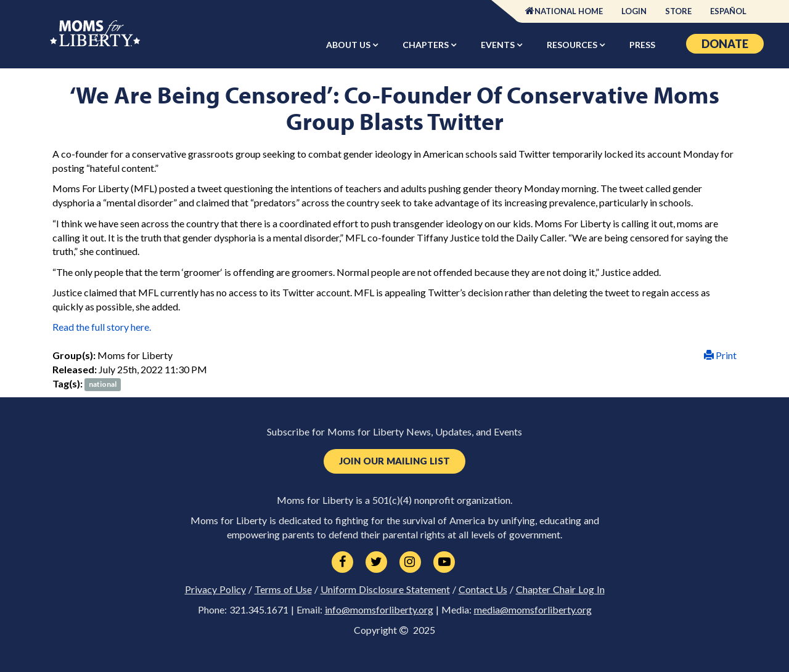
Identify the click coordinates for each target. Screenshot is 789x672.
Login (634, 11)
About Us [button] (349, 45)
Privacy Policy (215, 589)
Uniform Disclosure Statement (385, 589)
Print (720, 355)
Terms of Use (283, 589)
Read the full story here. (102, 327)
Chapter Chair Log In (560, 589)
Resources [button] (573, 45)
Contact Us (483, 589)
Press (642, 45)
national (103, 385)
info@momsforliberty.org (379, 610)
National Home (569, 11)
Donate (725, 44)
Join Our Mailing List (394, 461)
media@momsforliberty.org (533, 610)
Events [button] (499, 45)
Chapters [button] (427, 45)
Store (678, 11)
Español (728, 11)
